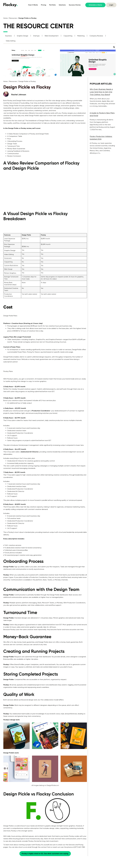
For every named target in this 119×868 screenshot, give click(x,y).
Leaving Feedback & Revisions (18, 151)
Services (72, 845)
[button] (114, 47)
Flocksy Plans (8, 371)
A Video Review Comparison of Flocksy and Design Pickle (28, 134)
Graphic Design (23, 36)
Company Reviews (96, 36)
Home (5, 18)
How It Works (33, 5)
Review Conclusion (14, 156)
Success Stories (75, 5)
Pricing (44, 5)
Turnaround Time (13, 146)
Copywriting (68, 36)
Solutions (62, 5)
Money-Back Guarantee (16, 149)
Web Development (52, 36)
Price (9, 139)
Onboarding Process (15, 141)
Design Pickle (21, 101)
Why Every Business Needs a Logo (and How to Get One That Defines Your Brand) (101, 92)
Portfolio (52, 5)
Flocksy (10, 101)
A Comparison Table (15, 136)
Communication (13, 154)
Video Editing (11, 41)
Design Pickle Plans (10, 316)
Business (9, 36)
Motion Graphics (10, 273)
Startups (36, 36)
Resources (13, 18)
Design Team (12, 144)
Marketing (81, 36)
